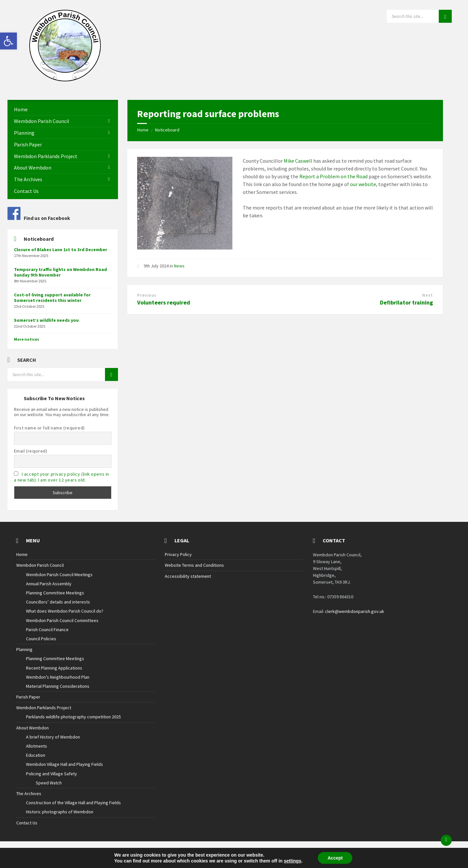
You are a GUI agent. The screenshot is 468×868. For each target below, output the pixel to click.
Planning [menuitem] (24, 133)
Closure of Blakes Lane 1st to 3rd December (61, 250)
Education (36, 755)
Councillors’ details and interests (58, 602)
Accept (335, 858)
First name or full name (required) (49, 428)
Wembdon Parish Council (40, 565)
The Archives (29, 793)
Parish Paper (28, 697)
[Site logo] (65, 79)
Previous (147, 295)
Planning (24, 649)
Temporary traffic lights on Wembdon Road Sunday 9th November (60, 272)
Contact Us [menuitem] (26, 191)
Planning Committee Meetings (55, 593)
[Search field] (419, 16)
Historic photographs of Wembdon (60, 812)
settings (292, 861)
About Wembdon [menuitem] (33, 168)
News (179, 266)
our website (363, 184)
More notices (26, 339)
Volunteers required (164, 302)
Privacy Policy (178, 554)
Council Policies (41, 639)
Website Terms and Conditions (194, 565)
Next (427, 295)
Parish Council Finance (47, 630)
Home (143, 130)
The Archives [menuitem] (28, 179)
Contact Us (27, 823)
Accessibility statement (188, 576)
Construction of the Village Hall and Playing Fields (73, 803)
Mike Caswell (298, 161)
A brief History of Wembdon (53, 737)
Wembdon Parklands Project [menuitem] (46, 156)
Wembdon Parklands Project (44, 708)
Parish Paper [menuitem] (28, 144)
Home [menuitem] (21, 109)
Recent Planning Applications (54, 668)
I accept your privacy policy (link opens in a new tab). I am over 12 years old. (62, 477)
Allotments (37, 746)
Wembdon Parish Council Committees (62, 620)
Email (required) (31, 451)
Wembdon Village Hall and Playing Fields (65, 764)
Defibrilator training (406, 302)
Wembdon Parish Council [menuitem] (42, 121)
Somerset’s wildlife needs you (46, 320)
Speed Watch (49, 783)
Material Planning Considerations (58, 686)
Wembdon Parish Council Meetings (59, 575)
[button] (8, 41)
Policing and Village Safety (52, 774)
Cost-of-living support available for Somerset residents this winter (52, 298)
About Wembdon (32, 728)
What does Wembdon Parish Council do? (65, 611)
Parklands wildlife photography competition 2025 (73, 717)
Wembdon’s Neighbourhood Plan (58, 677)
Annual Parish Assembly (49, 584)
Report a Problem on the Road (333, 176)
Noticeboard (167, 130)
